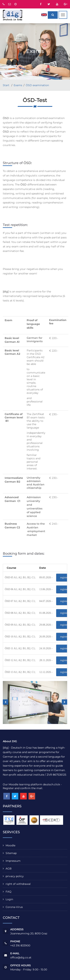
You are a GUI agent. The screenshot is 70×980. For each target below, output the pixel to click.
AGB (9, 869)
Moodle (10, 845)
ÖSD (6, 118)
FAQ (8, 892)
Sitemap (11, 853)
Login (9, 899)
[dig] (6, 292)
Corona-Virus (14, 907)
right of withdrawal (18, 884)
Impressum (13, 861)
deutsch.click (51, 784)
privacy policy (15, 876)
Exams (18, 85)
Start (6, 85)
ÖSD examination (37, 85)
